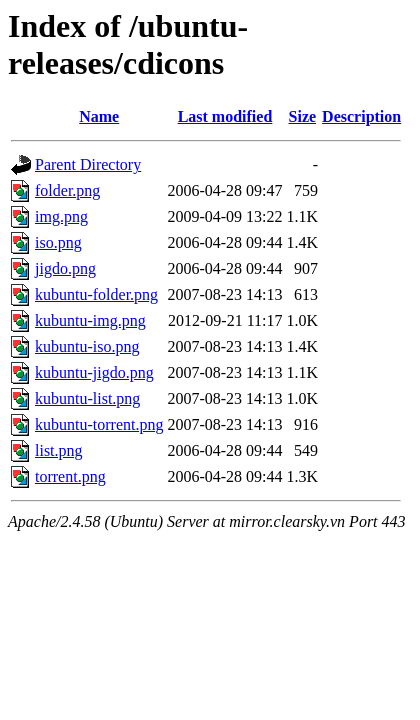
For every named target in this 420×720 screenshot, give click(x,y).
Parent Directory (88, 164)
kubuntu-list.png (87, 398)
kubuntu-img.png (90, 320)
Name (99, 116)
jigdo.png (65, 268)
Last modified (225, 116)
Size (303, 116)
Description (361, 116)
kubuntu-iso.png (87, 346)
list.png (59, 450)
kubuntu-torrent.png (99, 424)
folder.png (67, 190)
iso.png (58, 242)
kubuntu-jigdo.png (94, 372)
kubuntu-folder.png (96, 294)
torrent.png (70, 476)
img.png (61, 216)
